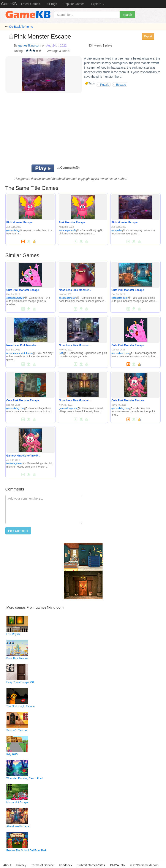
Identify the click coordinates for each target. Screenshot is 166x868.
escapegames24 (69, 230)
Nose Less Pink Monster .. (75, 290)
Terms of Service (43, 865)
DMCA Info (117, 865)
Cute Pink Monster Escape (23, 290)
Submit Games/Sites (91, 865)
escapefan (118, 230)
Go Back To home (21, 27)
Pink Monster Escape (20, 223)
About (7, 865)
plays (109, 45)
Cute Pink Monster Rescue (128, 400)
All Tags (52, 4)
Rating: (19, 51)
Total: (65, 51)
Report (148, 36)
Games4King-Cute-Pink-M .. (23, 456)
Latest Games (31, 4)
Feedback (66, 865)
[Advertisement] (68, 130)
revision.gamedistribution (21, 353)
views (98, 45)
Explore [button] (97, 4)
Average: (53, 51)
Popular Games (74, 4)
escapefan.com (121, 298)
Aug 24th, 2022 (56, 45)
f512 (63, 353)
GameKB (9, 4)
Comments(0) (68, 168)
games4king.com (30, 45)
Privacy (21, 865)
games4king (14, 230)
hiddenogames (16, 463)
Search (127, 15)
